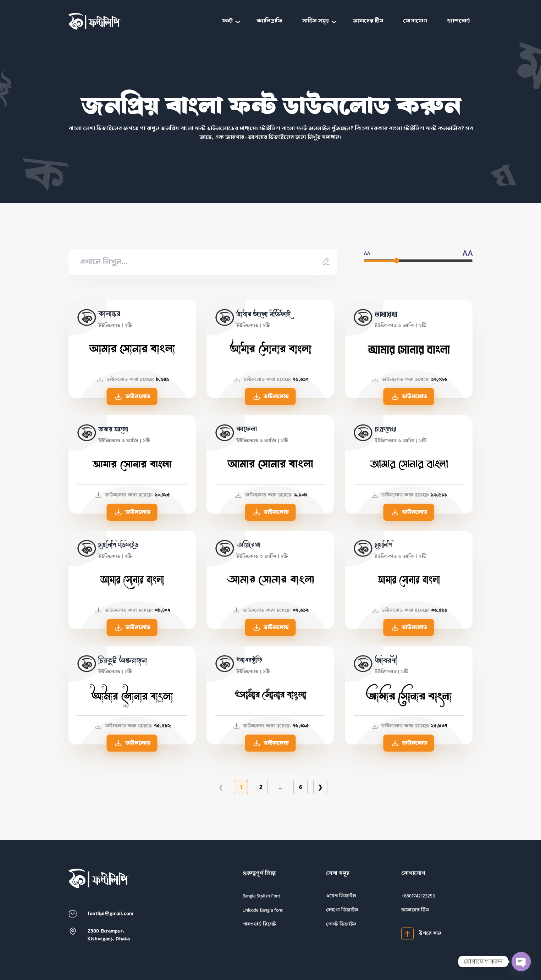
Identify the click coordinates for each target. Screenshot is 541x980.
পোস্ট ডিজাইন (341, 924)
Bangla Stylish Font (261, 896)
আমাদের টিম (368, 21)
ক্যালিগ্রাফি (269, 21)
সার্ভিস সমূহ (316, 21)
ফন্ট (227, 21)
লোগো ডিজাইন (342, 910)
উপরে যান (421, 934)
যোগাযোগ (415, 21)
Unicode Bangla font (263, 910)
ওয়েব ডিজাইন (341, 896)
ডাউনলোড (132, 397)
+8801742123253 (418, 896)
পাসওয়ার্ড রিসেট (259, 924)
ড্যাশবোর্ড (459, 21)
